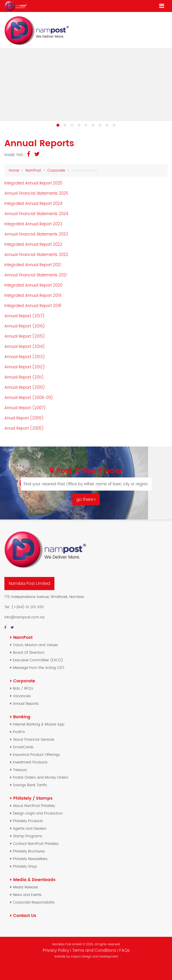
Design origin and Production (38, 813)
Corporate (56, 170)
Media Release (25, 887)
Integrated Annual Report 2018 (33, 306)
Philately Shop (25, 866)
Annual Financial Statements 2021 (36, 275)
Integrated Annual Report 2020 (33, 285)
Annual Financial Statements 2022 (36, 255)
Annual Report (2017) (25, 316)
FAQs (124, 950)
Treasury (20, 770)
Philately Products (28, 821)
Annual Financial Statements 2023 (36, 234)
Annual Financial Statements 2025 (36, 193)
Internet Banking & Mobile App (39, 724)
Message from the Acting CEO (38, 668)
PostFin (19, 732)
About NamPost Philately (34, 806)
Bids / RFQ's (23, 688)
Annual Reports (26, 703)
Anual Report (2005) (24, 428)
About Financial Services (34, 739)
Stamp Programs (27, 836)
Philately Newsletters (30, 859)
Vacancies (22, 696)
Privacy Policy (56, 950)
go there (86, 499)
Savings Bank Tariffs (30, 785)
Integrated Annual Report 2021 (33, 265)
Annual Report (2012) (25, 367)
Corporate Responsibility (34, 902)
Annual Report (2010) (25, 387)
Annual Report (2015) (25, 336)
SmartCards (23, 747)
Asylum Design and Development (94, 957)
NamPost (33, 170)
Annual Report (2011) (24, 377)
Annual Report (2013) (25, 357)
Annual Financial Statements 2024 (36, 214)
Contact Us (25, 916)
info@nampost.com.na (24, 617)
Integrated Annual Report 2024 (33, 204)
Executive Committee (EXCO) (38, 660)
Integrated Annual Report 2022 (33, 244)
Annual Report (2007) (25, 408)
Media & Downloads (34, 880)
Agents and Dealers (30, 828)
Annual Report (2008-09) (29, 398)
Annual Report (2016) (25, 326)
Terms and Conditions (95, 950)
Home (14, 170)
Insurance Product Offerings (36, 755)
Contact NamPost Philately (36, 844)
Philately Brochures (29, 851)
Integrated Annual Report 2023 (33, 224)
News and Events (27, 895)
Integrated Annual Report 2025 (33, 183)
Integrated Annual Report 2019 (33, 295)
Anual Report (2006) (24, 418)
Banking (22, 717)
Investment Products (30, 762)
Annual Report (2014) (25, 347)
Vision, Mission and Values (35, 645)
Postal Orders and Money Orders (41, 777)
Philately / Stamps (33, 798)
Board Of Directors (29, 652)
